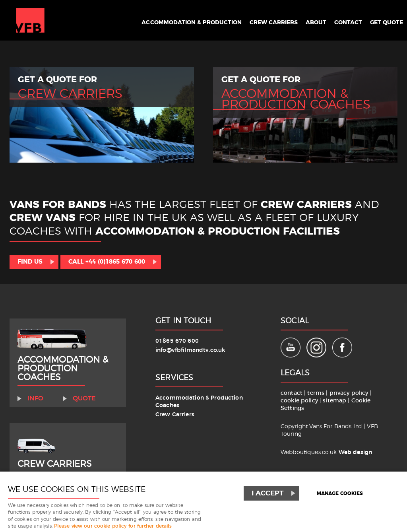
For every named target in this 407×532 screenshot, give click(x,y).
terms (316, 393)
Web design (355, 452)
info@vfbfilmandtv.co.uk (190, 350)
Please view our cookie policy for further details (113, 526)
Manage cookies (340, 494)
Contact (341, 21)
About (306, 21)
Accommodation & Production (166, 21)
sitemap (334, 401)
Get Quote (384, 21)
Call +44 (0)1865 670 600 (107, 262)
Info (35, 398)
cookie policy (300, 401)
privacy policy (350, 393)
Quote (84, 398)
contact (292, 393)
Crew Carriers (259, 21)
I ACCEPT (267, 493)
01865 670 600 (177, 341)
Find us (30, 262)
